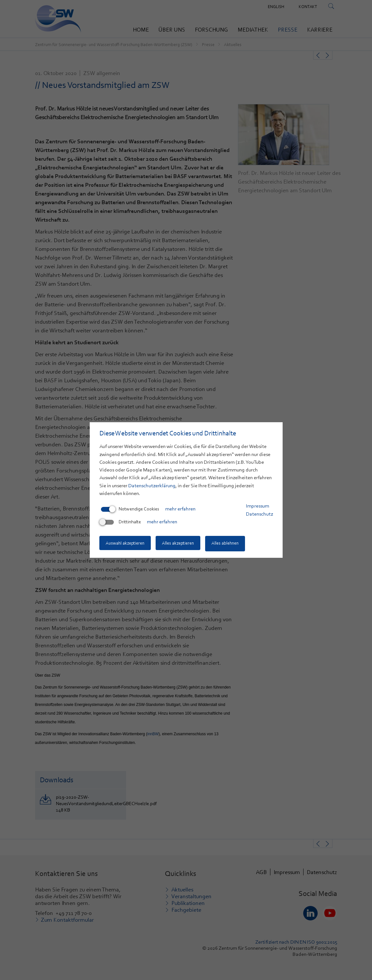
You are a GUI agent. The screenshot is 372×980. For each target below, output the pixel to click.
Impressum (258, 507)
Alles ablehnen (228, 544)
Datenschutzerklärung (152, 486)
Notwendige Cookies (130, 509)
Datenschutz (259, 514)
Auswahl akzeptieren (125, 544)
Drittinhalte (121, 522)
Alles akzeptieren (180, 544)
